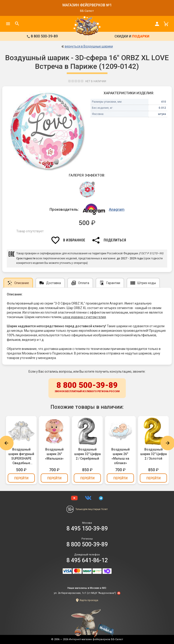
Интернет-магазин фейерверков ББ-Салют (96, 639)
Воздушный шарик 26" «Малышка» (54, 454)
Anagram (117, 209)
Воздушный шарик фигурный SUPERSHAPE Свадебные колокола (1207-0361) (21, 456)
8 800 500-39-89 (87, 387)
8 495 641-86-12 (87, 560)
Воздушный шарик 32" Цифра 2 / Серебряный (87, 454)
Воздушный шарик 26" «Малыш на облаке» (120, 456)
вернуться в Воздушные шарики (89, 46)
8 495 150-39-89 (87, 529)
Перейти (21, 478)
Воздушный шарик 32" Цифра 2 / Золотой (154, 454)
